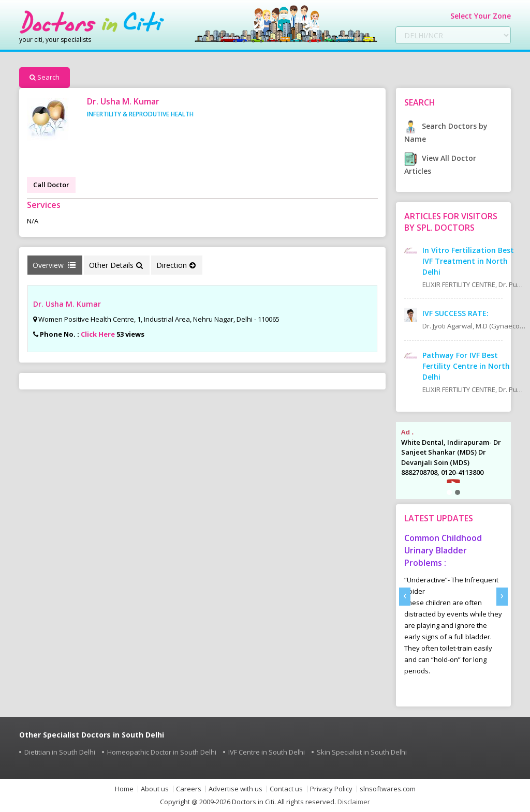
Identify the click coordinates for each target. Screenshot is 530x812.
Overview (54, 265)
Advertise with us (235, 789)
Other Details (116, 265)
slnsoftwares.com (388, 789)
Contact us (286, 789)
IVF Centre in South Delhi (267, 752)
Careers (189, 789)
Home (124, 789)
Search (45, 77)
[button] (449, 492)
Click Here (98, 334)
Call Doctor (51, 185)
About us (155, 789)
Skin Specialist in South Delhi (362, 752)
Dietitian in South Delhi (60, 752)
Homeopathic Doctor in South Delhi (162, 752)
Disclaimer (354, 802)
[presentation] (405, 597)
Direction (176, 265)
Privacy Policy (331, 789)
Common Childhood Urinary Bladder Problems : (443, 550)
